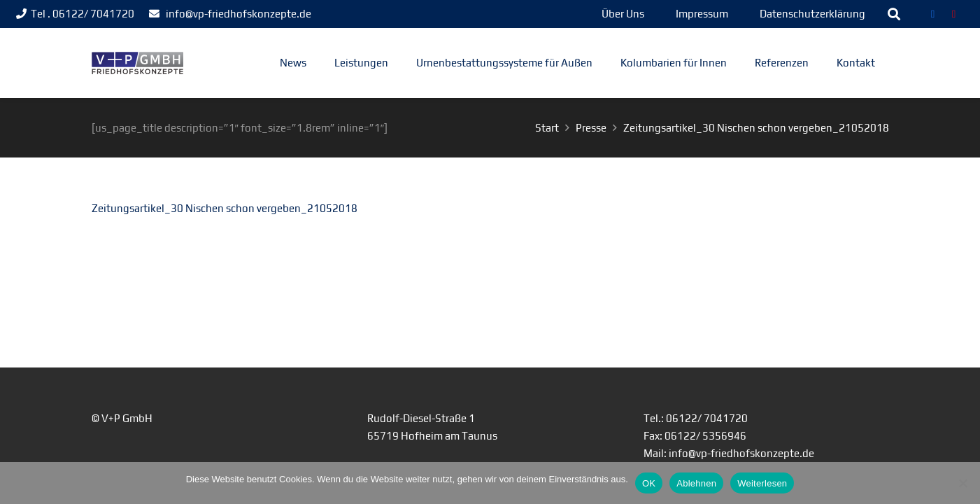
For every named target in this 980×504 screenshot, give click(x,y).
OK (649, 483)
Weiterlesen (762, 483)
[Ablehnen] (963, 483)
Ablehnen (696, 483)
